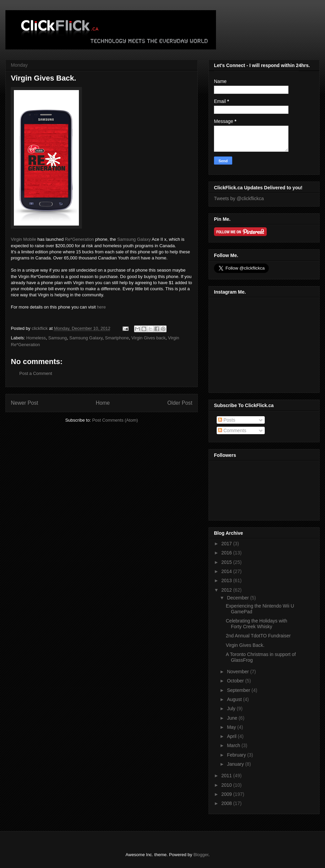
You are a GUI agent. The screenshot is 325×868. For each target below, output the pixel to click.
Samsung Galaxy (134, 239)
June (233, 718)
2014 (227, 571)
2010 (227, 785)
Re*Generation (80, 239)
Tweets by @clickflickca (239, 198)
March (234, 745)
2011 (227, 776)
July (232, 708)
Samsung (58, 338)
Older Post (180, 403)
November (238, 672)
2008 (227, 803)
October (236, 681)
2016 (227, 553)
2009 (227, 794)
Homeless (36, 338)
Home (103, 403)
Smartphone (117, 338)
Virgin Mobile (24, 239)
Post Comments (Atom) (115, 420)
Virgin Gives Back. (245, 645)
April (232, 736)
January (236, 764)
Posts (227, 420)
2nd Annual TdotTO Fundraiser (258, 636)
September (239, 690)
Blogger (201, 855)
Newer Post (25, 403)
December (238, 598)
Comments (232, 430)
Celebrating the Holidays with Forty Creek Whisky (256, 624)
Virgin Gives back (148, 338)
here (101, 307)
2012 (227, 590)
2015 (227, 562)
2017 (227, 544)
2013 (227, 580)
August (235, 699)
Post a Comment (36, 373)
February (237, 755)
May (232, 727)
